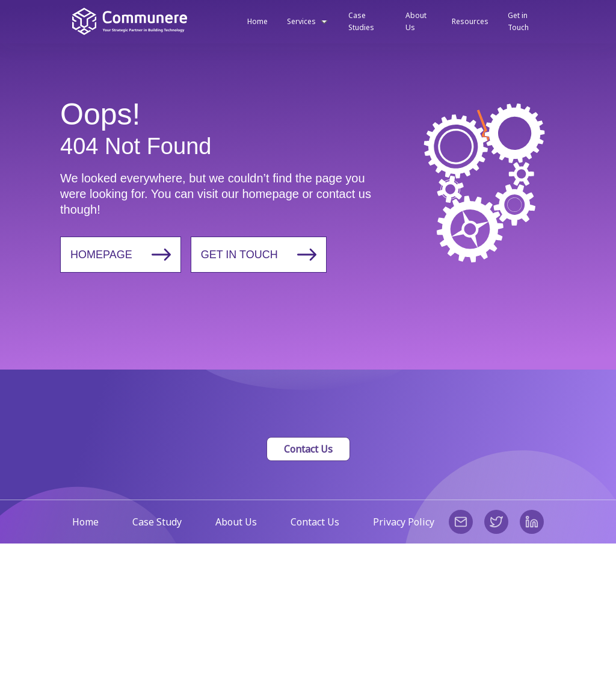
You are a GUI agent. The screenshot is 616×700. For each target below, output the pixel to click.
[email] (461, 522)
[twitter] (496, 522)
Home (85, 522)
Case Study (157, 522)
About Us (236, 522)
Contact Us (308, 449)
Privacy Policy (404, 522)
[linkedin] (532, 522)
